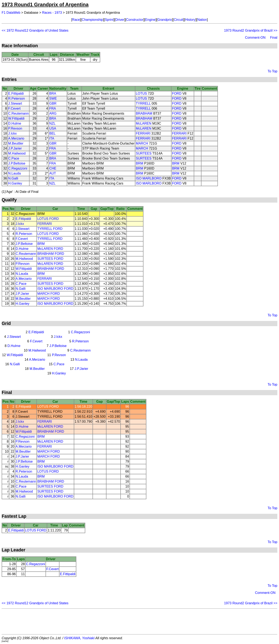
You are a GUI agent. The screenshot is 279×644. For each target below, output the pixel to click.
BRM (139, 163)
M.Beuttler (16, 143)
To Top (272, 71)
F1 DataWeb (11, 13)
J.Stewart (15, 103)
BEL (52, 133)
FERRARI (143, 133)
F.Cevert (14, 108)
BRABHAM (144, 113)
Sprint (109, 20)
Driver (120, 20)
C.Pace (14, 158)
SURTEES (144, 153)
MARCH (142, 143)
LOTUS (141, 94)
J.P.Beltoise (17, 163)
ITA (52, 138)
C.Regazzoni (18, 168)
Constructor (135, 20)
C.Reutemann (18, 113)
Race (76, 20)
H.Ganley (15, 183)
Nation (202, 20)
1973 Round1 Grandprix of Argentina (45, 4)
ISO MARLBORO (149, 178)
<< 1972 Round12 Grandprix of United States (35, 30)
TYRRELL (143, 103)
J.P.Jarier (15, 148)
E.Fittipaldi (16, 94)
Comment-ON (255, 38)
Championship (92, 20)
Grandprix (165, 20)
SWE (53, 98)
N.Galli (13, 178)
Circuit (178, 20)
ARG (53, 113)
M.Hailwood (17, 153)
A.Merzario (16, 138)
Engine (150, 20)
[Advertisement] (139, 622)
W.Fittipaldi (16, 118)
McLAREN (144, 123)
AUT (53, 173)
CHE (53, 168)
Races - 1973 (52, 13)
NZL (52, 123)
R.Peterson (16, 98)
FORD (177, 94)
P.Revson (15, 128)
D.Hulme (15, 123)
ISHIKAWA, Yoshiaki (79, 638)
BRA (53, 94)
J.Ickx (12, 133)
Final (274, 38)
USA (53, 128)
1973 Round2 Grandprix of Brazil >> (251, 30)
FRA (53, 108)
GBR (53, 103)
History (190, 20)
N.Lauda (14, 173)
